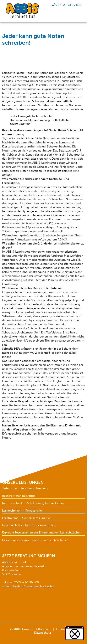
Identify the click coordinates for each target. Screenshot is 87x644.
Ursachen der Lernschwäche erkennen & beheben (35, 540)
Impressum (63, 629)
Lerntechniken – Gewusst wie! (22, 511)
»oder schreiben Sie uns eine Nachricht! (28, 586)
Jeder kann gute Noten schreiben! (25, 489)
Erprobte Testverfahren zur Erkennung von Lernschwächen (42, 533)
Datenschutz (43, 633)
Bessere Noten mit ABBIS (19, 496)
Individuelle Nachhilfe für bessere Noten (29, 525)
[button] (75, 633)
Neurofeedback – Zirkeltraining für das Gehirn (33, 503)
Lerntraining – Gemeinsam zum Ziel (26, 518)
